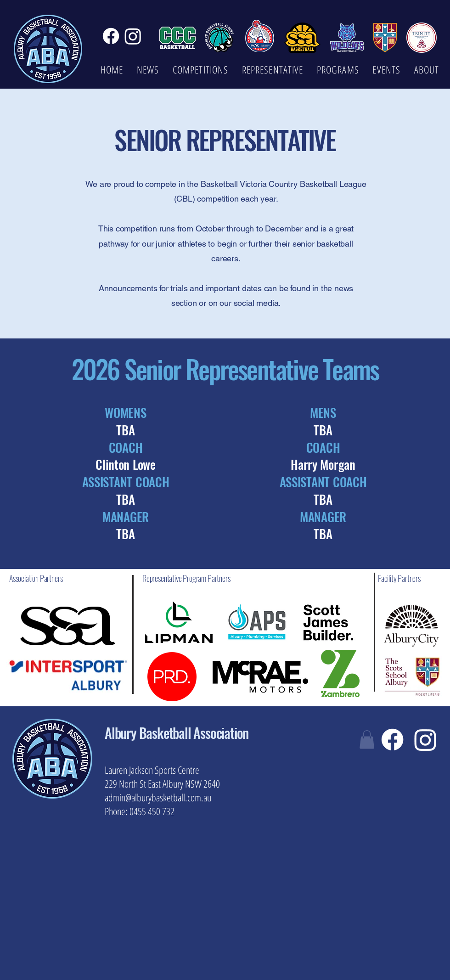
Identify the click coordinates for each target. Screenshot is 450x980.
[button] (367, 740)
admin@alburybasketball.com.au (158, 797)
